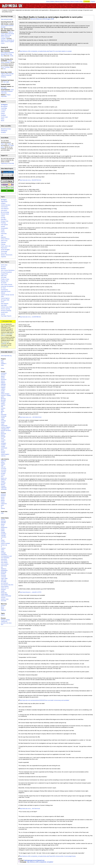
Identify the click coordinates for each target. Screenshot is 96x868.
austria (3, 378)
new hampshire (5, 558)
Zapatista (3, 257)
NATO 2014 (4, 265)
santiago (3, 483)
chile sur (3, 467)
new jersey (4, 559)
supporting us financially (7, 163)
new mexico (4, 561)
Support (93, 1)
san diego (4, 582)
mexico (3, 475)
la (1, 547)
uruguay (3, 486)
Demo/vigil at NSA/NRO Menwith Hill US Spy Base (7, 54)
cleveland (4, 534)
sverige (3, 446)
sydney (3, 508)
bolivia (3, 462)
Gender (3, 226)
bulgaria (3, 387)
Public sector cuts (6, 246)
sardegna (3, 443)
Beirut (3, 607)
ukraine (3, 453)
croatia (3, 391)
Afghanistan (4, 202)
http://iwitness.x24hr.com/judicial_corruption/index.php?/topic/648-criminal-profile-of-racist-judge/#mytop (48, 856)
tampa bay (4, 593)
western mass (5, 599)
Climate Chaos (5, 214)
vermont (3, 597)
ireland (3, 403)
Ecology (3, 218)
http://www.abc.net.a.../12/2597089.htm (30, 317)
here (4, 69)
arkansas (3, 521)
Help (81, 1)
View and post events (7, 19)
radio (2, 362)
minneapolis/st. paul (6, 556)
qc (2, 507)
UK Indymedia (18, 5)
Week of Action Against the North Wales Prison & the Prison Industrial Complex (7, 35)
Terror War (4, 253)
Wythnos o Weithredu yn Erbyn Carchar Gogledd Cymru (8, 42)
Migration (3, 237)
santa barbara (5, 586)
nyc (2, 567)
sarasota (3, 590)
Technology (4, 251)
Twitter (9, 144)
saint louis (4, 580)
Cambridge (4, 108)
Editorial (57, 1)
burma (3, 497)
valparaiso (4, 488)
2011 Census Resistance (8, 270)
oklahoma (4, 569)
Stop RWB (4, 305)
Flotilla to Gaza (5, 279)
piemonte (3, 434)
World (53, 19)
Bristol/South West (6, 129)
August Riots (4, 274)
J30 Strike (4, 277)
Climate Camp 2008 (6, 307)
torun (2, 450)
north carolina (5, 564)
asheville (3, 523)
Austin (3, 526)
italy (2, 406)
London (3, 112)
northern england (6, 427)
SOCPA (3, 314)
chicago (3, 532)
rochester (3, 577)
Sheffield (3, 115)
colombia (3, 472)
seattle (3, 591)
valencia (3, 456)
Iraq (2, 235)
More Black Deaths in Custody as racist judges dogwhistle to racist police (51, 17)
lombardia (4, 416)
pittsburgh (4, 572)
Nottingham (4, 131)
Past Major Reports (6, 316)
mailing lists (4, 621)
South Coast (4, 117)
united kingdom (5, 454)
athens (3, 376)
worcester (4, 601)
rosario (3, 481)
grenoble (3, 400)
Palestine (3, 242)
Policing (3, 244)
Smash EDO (4, 312)
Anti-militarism (5, 209)
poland (3, 435)
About (72, 1)
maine (3, 550)
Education (4, 219)
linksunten (4, 415)
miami (3, 551)
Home (48, 1)
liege (2, 410)
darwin (3, 499)
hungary (3, 402)
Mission (62, 1)
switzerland (4, 448)
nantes (3, 422)
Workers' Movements (7, 255)
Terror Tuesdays (5, 67)
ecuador (3, 473)
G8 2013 (3, 267)
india (2, 513)
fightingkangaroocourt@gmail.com (34, 860)
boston (3, 529)
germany (3, 399)
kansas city (4, 545)
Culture (3, 216)
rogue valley (4, 578)
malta (2, 419)
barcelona (4, 379)
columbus (4, 537)
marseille (3, 421)
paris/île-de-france (6, 430)
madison (3, 548)
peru (2, 477)
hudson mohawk (5, 543)
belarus (3, 381)
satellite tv (4, 364)
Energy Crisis (5, 221)
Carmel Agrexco (5, 298)
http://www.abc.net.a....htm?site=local (30, 809)
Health (3, 230)
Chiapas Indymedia (6, 96)
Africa (2, 368)
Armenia (3, 605)
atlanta (3, 524)
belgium (3, 383)
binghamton (4, 527)
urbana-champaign (6, 596)
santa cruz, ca (5, 588)
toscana (3, 451)
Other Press (4, 241)
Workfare (3, 269)
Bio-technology (5, 212)
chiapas (3, 464)
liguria (3, 411)
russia (3, 442)
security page (5, 347)
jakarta (3, 500)
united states (4, 594)
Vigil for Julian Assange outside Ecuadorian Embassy (7, 75)
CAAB (11, 56)
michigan (3, 553)
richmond (3, 575)
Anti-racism (33, 19)
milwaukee (4, 554)
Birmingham (4, 106)
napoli (3, 424)
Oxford (3, 113)
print (2, 360)
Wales (3, 119)
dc (2, 539)
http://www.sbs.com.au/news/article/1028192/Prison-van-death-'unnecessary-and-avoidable (44, 700)
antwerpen (4, 373)
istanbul (3, 405)
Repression (39, 19)
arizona (3, 520)
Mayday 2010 (5, 281)
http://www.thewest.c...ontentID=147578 (31, 592)
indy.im (3, 144)
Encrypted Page (7, 321)
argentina (3, 461)
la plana (3, 408)
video (2, 365)
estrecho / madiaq (6, 395)
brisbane (3, 496)
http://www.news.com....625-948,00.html (31, 417)
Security (87, 1)
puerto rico (4, 478)
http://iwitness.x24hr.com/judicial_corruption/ (40, 862)
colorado (3, 535)
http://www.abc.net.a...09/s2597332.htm (30, 180)
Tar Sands (4, 283)
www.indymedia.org (6, 356)
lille (2, 413)
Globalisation (4, 228)
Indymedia (4, 234)
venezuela (4, 489)
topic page (6, 82)
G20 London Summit (7, 285)
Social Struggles (47, 19)
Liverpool (3, 110)
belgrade (3, 384)
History (3, 232)
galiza (3, 397)
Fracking (3, 223)
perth (2, 505)
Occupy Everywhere (6, 272)
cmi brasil (4, 469)
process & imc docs (6, 623)
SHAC (3, 302)
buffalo (3, 531)
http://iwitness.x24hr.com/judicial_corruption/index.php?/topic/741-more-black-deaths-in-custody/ (46, 51)
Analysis (3, 203)
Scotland (3, 132)
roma (2, 438)
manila (3, 502)
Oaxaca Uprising (5, 309)
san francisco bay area (7, 585)
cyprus (3, 392)
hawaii (3, 540)
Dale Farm (4, 276)
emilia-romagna (5, 394)
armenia (3, 375)
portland (3, 574)
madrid (3, 418)
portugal (3, 437)
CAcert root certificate (5, 343)
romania (3, 440)
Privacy (68, 1)
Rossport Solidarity (6, 311)
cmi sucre (4, 470)
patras (3, 432)
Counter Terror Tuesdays (6, 62)
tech (2, 624)
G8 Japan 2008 (5, 300)
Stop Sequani (5, 304)
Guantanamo (4, 290)
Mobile (52, 1)
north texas (4, 566)
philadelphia (4, 570)
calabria (3, 389)
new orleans (4, 562)
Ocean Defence (5, 239)
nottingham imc (5, 429)
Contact (77, 1)
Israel (2, 609)
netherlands (4, 426)
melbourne (4, 504)
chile (2, 465)
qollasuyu (4, 480)
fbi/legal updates (5, 620)
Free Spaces (4, 225)
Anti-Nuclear (4, 207)
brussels (3, 386)
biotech (3, 615)
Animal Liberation (6, 205)
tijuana (3, 484)
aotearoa (3, 494)
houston (3, 542)
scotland (3, 445)
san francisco (5, 583)
